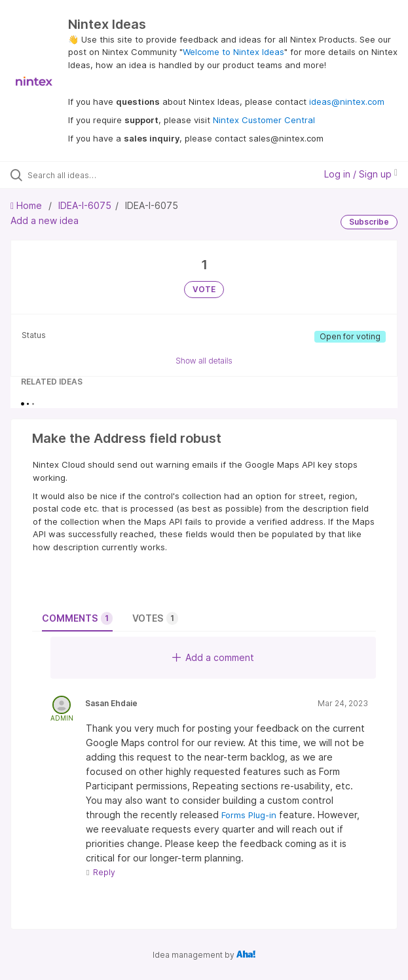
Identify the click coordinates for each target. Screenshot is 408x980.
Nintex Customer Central (264, 120)
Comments (77, 618)
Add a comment (213, 657)
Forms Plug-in (249, 815)
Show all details (204, 361)
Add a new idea (45, 220)
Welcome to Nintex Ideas (233, 52)
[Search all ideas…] (102, 175)
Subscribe (369, 222)
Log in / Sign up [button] (361, 174)
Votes (155, 618)
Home (28, 205)
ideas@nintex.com (347, 102)
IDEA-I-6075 (85, 205)
